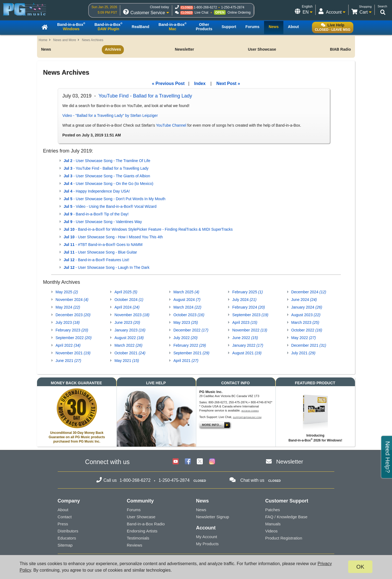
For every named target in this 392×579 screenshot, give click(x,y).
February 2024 (249, 307)
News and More (65, 40)
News (46, 49)
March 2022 (128, 345)
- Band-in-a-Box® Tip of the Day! (96, 214)
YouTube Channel (171, 125)
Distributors (68, 531)
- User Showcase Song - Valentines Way (103, 222)
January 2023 (130, 330)
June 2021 (68, 361)
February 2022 (190, 345)
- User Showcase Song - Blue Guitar (100, 252)
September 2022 (73, 338)
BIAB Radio (340, 49)
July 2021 (303, 353)
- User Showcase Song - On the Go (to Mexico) (108, 184)
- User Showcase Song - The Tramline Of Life (107, 161)
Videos (271, 531)
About (63, 510)
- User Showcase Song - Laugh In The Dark (107, 267)
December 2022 (191, 330)
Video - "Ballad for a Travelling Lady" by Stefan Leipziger (110, 115)
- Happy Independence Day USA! (97, 191)
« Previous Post (168, 83)
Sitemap (65, 545)
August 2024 (187, 300)
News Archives (93, 40)
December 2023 (73, 315)
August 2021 (247, 353)
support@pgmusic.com (247, 417)
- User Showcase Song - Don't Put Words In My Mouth (115, 199)
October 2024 (129, 300)
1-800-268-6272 (205, 7)
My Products (207, 544)
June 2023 (127, 322)
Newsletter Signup (213, 517)
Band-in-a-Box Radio (146, 524)
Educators (67, 538)
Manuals (273, 524)
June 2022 (245, 338)
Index (200, 83)
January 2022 (248, 345)
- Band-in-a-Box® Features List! (97, 260)
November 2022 (250, 330)
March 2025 (186, 292)
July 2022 (186, 338)
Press (63, 524)
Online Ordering (239, 13)
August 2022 (129, 338)
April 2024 (127, 307)
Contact (65, 517)
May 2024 (68, 307)
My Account (207, 537)
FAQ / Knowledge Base (286, 517)
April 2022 (68, 345)
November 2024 (72, 300)
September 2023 (250, 315)
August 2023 (306, 315)
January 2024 (307, 307)
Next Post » (228, 83)
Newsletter (184, 49)
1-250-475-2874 (233, 7)
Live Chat (202, 13)
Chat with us (252, 480)
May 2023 (186, 322)
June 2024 (304, 300)
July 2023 (68, 322)
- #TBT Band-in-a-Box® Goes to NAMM (103, 245)
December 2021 (309, 345)
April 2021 (186, 361)
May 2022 (304, 338)
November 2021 (73, 353)
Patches (272, 510)
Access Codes (250, 411)
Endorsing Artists (142, 531)
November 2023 (132, 315)
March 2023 (305, 322)
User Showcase (262, 49)
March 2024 (187, 307)
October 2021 (130, 353)
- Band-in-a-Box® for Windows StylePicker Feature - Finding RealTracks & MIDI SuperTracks (148, 229)
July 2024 (244, 300)
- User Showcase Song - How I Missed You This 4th (113, 237)
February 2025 (247, 292)
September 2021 (191, 353)
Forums (134, 510)
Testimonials (138, 538)
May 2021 (127, 361)
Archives (113, 49)
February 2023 (72, 330)
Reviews (135, 545)
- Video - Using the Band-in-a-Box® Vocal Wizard (110, 206)
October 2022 (307, 330)
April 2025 (126, 292)
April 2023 (245, 322)
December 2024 (309, 292)
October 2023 (189, 315)
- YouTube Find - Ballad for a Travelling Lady (106, 168)
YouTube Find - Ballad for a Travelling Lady (145, 96)
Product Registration (284, 538)
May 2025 (67, 292)
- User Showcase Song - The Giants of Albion (107, 176)
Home (43, 40)
